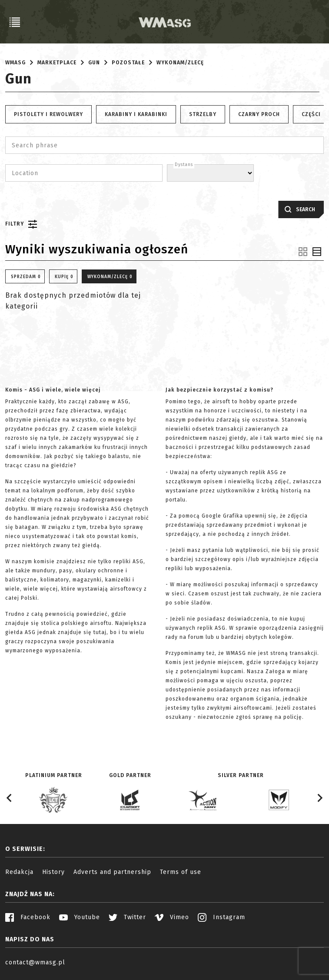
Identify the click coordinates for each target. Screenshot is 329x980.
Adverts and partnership (112, 872)
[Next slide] (319, 798)
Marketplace (57, 63)
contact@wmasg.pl (35, 962)
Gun (94, 63)
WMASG (15, 63)
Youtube (80, 917)
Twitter (127, 917)
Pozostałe (128, 63)
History (53, 872)
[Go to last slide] (10, 798)
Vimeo (172, 917)
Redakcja (19, 872)
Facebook (28, 917)
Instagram (221, 917)
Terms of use (181, 872)
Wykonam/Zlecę (180, 63)
